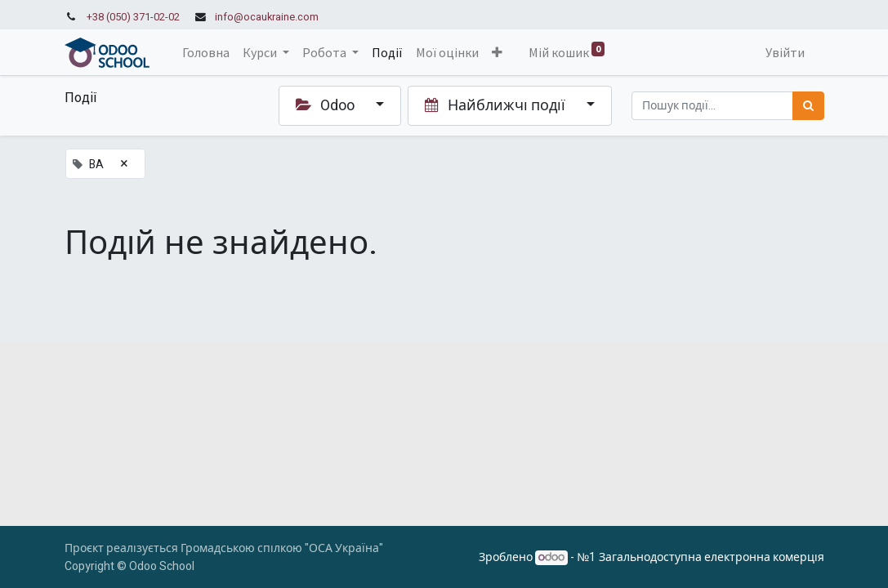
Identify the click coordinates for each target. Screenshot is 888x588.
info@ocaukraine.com (267, 17)
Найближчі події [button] (497, 106)
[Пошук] (808, 106)
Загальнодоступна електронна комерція (712, 557)
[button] (497, 52)
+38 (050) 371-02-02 (133, 17)
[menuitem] (206, 52)
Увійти (785, 52)
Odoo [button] (327, 106)
